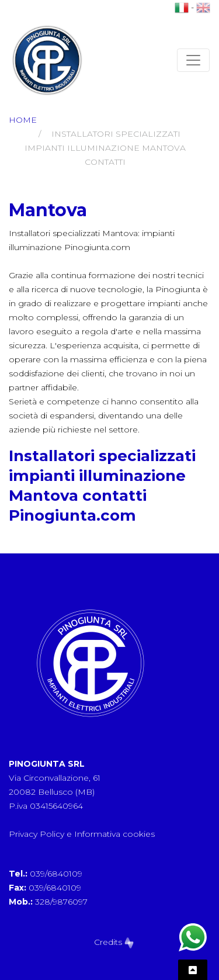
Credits (114, 942)
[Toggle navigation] (193, 60)
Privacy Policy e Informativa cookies (82, 834)
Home (23, 120)
